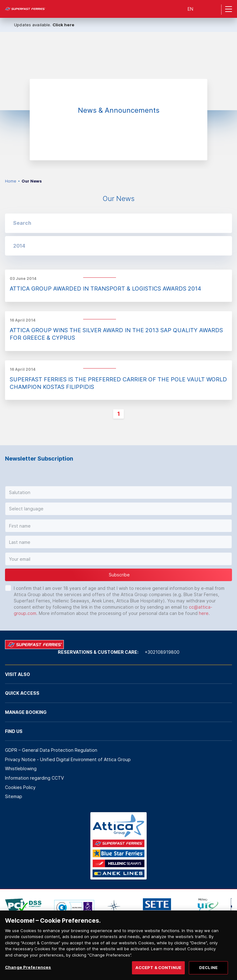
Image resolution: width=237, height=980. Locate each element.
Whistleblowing (21, 769)
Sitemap (14, 796)
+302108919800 (162, 652)
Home (11, 181)
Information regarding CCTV (34, 778)
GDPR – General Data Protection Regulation (51, 750)
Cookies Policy (20, 787)
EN (190, 9)
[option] (119, 71)
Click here (63, 25)
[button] (119, 246)
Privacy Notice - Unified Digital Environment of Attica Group (68, 759)
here (204, 613)
